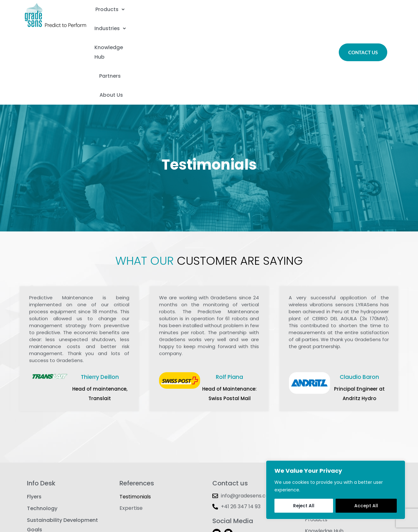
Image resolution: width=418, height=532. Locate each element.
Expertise (131, 437)
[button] (127, 8)
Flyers (34, 424)
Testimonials (135, 424)
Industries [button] (181, 8)
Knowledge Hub (240, 8)
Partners (294, 8)
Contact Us (319, 424)
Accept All (366, 506)
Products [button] (127, 8)
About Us (210, 24)
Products (316, 450)
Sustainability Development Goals (62, 454)
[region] (336, 490)
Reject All (304, 506)
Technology (42, 437)
